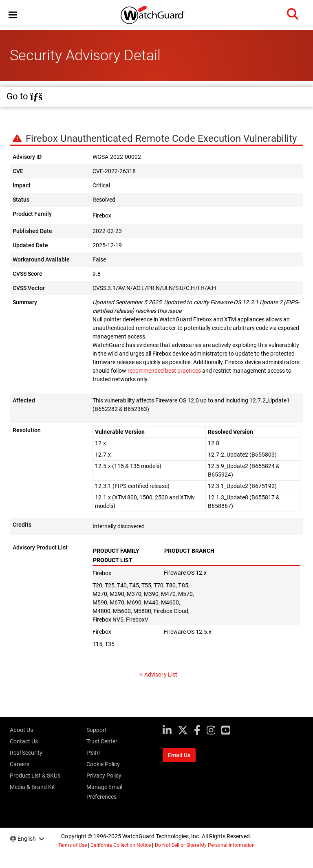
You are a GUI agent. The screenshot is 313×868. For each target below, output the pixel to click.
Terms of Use (73, 845)
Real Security (26, 753)
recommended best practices (164, 371)
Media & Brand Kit (32, 787)
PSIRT (94, 753)
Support (97, 730)
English (27, 839)
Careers (20, 764)
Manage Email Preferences (104, 792)
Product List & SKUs (35, 776)
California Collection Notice (121, 845)
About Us (21, 730)
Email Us (179, 755)
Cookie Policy (103, 764)
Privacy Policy (104, 776)
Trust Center (102, 741)
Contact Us (24, 741)
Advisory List (161, 675)
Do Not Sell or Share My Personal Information (205, 845)
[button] (13, 15)
